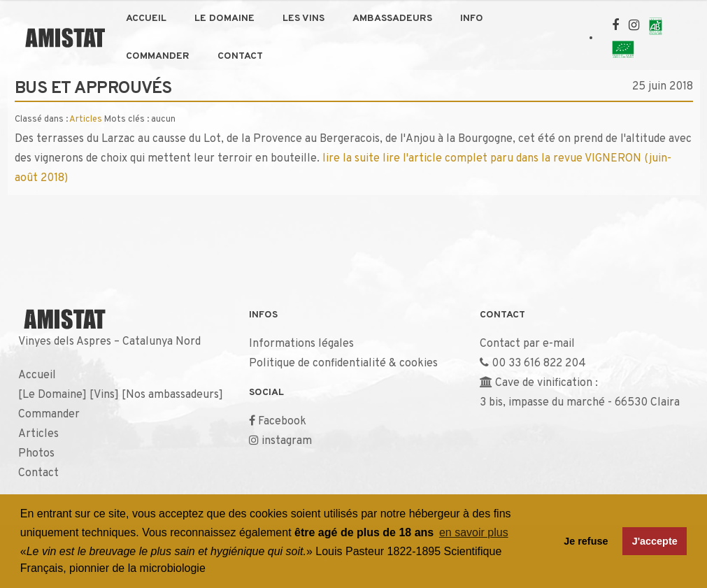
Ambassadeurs (392, 19)
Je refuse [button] (586, 541)
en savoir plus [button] (474, 532)
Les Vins (303, 19)
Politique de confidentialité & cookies (343, 364)
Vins (104, 395)
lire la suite (351, 159)
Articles (86, 120)
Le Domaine (224, 19)
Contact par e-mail (527, 344)
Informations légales (301, 344)
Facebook (282, 422)
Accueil (146, 19)
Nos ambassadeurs (172, 395)
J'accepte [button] (655, 541)
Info (472, 19)
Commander (158, 56)
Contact (240, 56)
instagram (287, 441)
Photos (36, 454)
